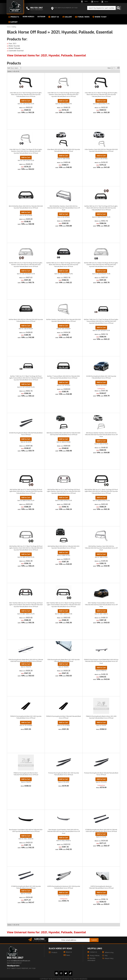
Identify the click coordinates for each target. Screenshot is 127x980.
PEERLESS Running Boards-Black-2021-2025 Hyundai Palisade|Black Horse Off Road (26, 717)
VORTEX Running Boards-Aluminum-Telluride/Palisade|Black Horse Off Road (101, 887)
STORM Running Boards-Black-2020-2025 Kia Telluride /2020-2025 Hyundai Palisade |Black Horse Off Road (101, 830)
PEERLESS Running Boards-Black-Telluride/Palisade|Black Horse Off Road (64, 717)
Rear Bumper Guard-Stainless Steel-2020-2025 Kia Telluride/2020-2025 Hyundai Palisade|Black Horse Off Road (64, 831)
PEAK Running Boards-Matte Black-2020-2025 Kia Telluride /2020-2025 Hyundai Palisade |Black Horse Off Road (26, 660)
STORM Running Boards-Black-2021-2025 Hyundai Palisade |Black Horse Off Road (26, 887)
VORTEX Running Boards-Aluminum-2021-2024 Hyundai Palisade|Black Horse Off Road (64, 887)
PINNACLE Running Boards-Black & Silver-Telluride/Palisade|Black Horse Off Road (26, 774)
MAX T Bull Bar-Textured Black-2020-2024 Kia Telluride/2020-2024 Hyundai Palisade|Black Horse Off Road (101, 605)
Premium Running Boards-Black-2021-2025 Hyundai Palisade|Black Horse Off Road (64, 774)
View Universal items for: (46, 932)
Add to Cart (26, 498)
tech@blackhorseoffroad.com (21, 961)
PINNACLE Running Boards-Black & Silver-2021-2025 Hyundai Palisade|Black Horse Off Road (101, 717)
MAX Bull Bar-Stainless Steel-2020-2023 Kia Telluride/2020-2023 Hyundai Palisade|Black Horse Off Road (101, 548)
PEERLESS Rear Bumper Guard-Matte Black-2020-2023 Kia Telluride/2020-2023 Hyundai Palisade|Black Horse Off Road (101, 661)
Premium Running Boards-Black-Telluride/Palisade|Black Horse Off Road (101, 774)
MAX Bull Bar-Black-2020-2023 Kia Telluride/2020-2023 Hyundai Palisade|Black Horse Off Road (64, 547)
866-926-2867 (15, 958)
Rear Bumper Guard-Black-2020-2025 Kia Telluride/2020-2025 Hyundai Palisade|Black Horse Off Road (26, 830)
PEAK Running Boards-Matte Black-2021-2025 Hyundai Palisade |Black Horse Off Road (64, 660)
